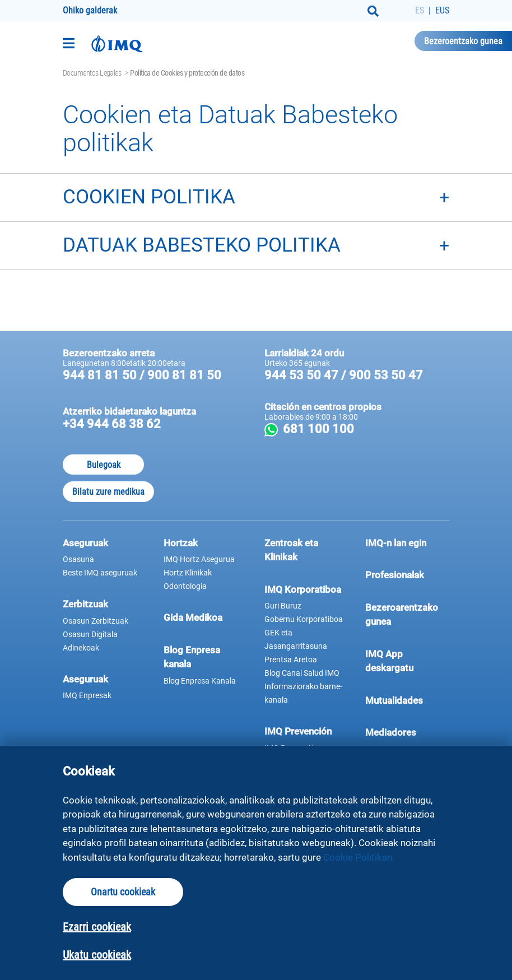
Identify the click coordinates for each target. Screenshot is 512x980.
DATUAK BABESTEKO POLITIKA (202, 245)
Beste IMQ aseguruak (100, 573)
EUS (442, 10)
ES (420, 10)
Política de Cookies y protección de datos (187, 73)
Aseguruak (85, 679)
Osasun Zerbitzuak (96, 621)
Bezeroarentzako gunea (407, 615)
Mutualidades (394, 700)
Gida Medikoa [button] (193, 617)
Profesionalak (407, 574)
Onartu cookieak (123, 892)
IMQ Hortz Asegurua (199, 559)
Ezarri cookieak (97, 927)
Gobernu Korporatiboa (304, 619)
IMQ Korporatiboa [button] (303, 589)
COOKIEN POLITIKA (149, 197)
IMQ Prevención (298, 731)
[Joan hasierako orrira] (117, 44)
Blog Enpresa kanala (192, 657)
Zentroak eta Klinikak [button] (291, 550)
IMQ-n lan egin (396, 543)
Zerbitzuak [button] (85, 604)
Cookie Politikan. (359, 857)
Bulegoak (104, 465)
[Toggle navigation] (69, 44)
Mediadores (407, 732)
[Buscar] (373, 11)
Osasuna (78, 559)
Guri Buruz (283, 606)
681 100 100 (365, 429)
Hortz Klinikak (188, 573)
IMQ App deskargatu (407, 661)
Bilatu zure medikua (108, 492)
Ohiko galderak (90, 10)
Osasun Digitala (90, 634)
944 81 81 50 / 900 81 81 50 (142, 375)
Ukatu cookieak (97, 955)
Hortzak (181, 543)
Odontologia (185, 586)
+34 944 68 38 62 (112, 424)
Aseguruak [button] (85, 543)
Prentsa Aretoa (291, 659)
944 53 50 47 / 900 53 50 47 (344, 375)
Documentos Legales (92, 73)
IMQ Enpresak (87, 695)
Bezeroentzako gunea (463, 41)
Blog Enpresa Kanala (200, 681)
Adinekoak (81, 648)
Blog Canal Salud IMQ (302, 673)
